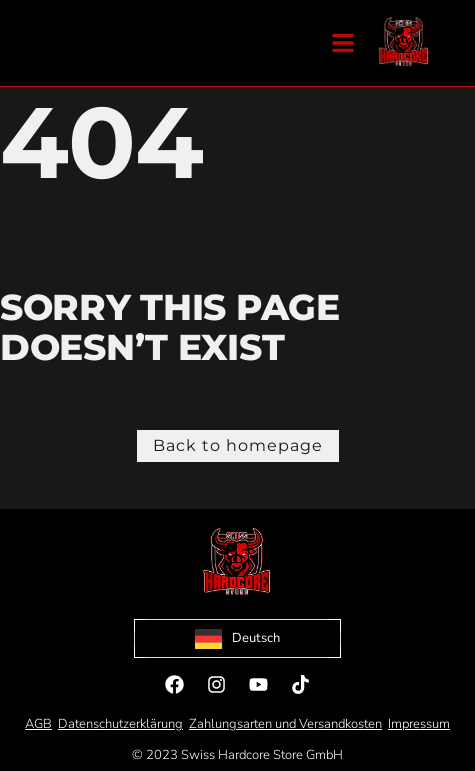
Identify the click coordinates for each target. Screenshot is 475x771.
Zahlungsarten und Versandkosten (285, 724)
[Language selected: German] (237, 638)
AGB (38, 724)
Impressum (419, 724)
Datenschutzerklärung (120, 724)
